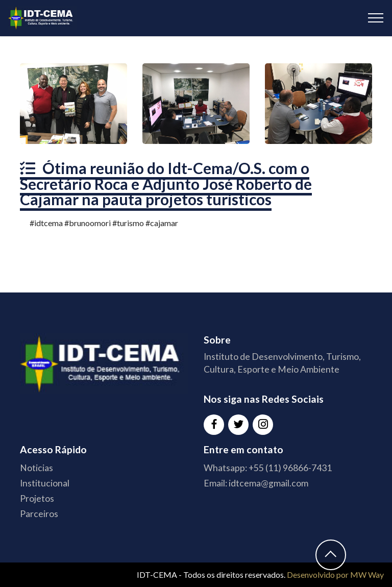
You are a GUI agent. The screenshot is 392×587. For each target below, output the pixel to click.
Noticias (36, 468)
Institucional (45, 483)
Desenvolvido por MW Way (335, 574)
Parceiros (39, 514)
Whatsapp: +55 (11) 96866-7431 (268, 468)
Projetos (37, 498)
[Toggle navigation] (376, 18)
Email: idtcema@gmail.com (256, 483)
